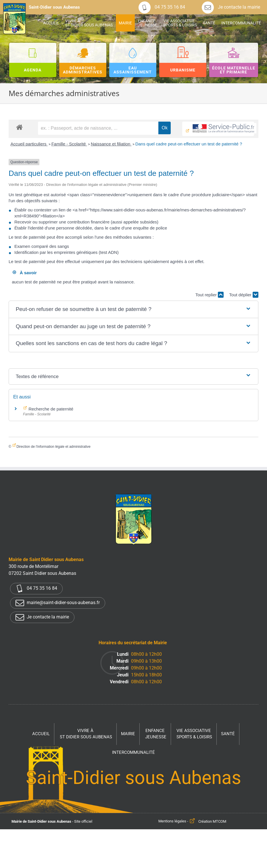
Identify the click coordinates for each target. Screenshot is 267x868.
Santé (228, 734)
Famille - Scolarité (69, 144)
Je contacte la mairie (231, 7)
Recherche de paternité (50, 409)
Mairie (128, 734)
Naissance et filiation (111, 144)
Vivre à (86, 734)
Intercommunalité (133, 752)
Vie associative (194, 734)
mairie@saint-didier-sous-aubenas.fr (58, 603)
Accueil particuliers (29, 144)
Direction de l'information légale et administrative (53, 447)
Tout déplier (244, 295)
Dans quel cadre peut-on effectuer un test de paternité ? (189, 144)
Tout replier (210, 295)
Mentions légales (172, 821)
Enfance (156, 734)
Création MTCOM (212, 821)
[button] (134, 309)
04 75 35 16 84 (162, 7)
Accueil (41, 734)
